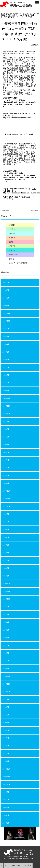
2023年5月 (6, 545)
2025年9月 (6, 329)
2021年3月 (6, 746)
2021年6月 (6, 723)
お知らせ (12, 229)
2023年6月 (6, 537)
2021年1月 (6, 761)
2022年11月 (6, 591)
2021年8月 (6, 707)
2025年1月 (6, 391)
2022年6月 (6, 630)
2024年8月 (6, 429)
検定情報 (12, 250)
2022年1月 (6, 669)
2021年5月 (6, 730)
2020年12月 (6, 769)
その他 (11, 259)
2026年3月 (6, 290)
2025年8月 (6, 337)
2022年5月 (6, 638)
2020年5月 (6, 823)
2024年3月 (6, 468)
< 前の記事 (5, 211)
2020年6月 (6, 815)
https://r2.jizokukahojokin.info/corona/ (19, 118)
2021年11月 (6, 684)
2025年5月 (6, 360)
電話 (7, 865)
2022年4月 (6, 645)
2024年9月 (6, 421)
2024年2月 (6, 476)
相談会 (11, 242)
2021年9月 (6, 699)
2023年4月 (6, 553)
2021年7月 (6, 715)
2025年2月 (6, 383)
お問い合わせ (16, 865)
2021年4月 (6, 738)
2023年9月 (6, 514)
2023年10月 (6, 506)
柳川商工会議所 (21, 5)
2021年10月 (6, 692)
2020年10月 (6, 784)
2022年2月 (6, 661)
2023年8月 (6, 522)
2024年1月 (6, 483)
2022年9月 (6, 607)
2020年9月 (6, 792)
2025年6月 (6, 352)
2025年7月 (6, 344)
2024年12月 (6, 398)
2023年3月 (6, 560)
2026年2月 (6, 298)
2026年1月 (6, 306)
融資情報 (12, 246)
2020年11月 (6, 777)
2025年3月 (6, 375)
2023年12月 (6, 491)
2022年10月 (6, 599)
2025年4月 (6, 367)
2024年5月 (6, 452)
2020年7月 (6, 808)
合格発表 (12, 233)
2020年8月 (6, 800)
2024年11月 (6, 406)
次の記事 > (35, 211)
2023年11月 (6, 499)
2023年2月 (6, 568)
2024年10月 (6, 414)
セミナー (12, 267)
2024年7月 (6, 437)
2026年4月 (6, 282)
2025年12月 (6, 313)
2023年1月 (6, 576)
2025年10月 (6, 321)
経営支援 (12, 238)
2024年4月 (6, 460)
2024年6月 (6, 445)
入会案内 (28, 865)
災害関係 (12, 225)
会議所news (13, 255)
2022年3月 (6, 653)
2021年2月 (6, 753)
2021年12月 (6, 676)
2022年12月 (6, 584)
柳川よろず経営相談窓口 (18, 263)
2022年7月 (6, 622)
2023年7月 (6, 530)
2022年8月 (6, 615)
